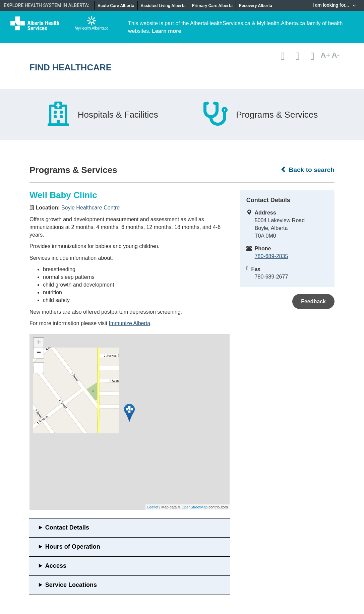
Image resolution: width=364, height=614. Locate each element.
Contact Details (67, 528)
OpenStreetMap (194, 507)
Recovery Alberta (256, 6)
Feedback (313, 301)
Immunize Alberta (130, 323)
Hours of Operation (73, 547)
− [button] (39, 353)
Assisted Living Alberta (163, 6)
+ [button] (39, 343)
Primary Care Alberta (212, 6)
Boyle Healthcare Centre (90, 208)
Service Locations (71, 585)
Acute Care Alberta (116, 6)
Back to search (308, 170)
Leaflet (153, 507)
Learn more (166, 31)
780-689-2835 (271, 256)
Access (56, 566)
